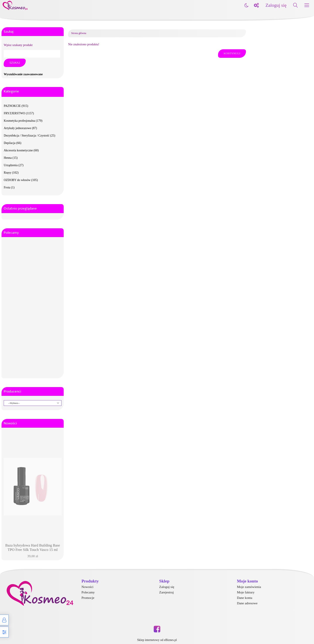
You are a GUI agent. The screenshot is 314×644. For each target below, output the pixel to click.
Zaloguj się (276, 5)
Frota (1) (9, 187)
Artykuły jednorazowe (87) (20, 128)
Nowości (10, 423)
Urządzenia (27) (14, 165)
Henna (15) (11, 158)
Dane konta (245, 598)
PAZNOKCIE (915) (16, 106)
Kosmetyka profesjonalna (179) (23, 121)
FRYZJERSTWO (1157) (19, 113)
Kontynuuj (232, 53)
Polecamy (11, 233)
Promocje (88, 598)
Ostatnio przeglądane (20, 208)
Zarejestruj (166, 592)
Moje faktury (246, 592)
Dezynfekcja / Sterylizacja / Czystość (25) (29, 136)
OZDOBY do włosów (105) (21, 180)
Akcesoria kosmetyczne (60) (21, 150)
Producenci (12, 391)
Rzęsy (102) (11, 173)
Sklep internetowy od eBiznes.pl (157, 640)
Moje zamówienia (249, 587)
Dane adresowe (247, 603)
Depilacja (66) (12, 143)
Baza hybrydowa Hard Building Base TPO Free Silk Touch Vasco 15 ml (33, 547)
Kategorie (11, 91)
